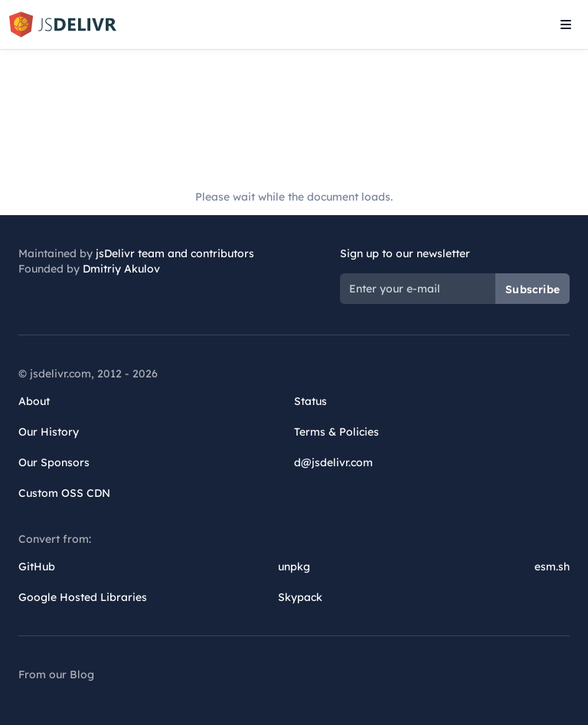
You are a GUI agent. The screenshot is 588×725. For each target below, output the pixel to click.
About (34, 401)
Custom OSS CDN (64, 493)
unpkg (294, 567)
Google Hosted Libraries (83, 597)
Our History (49, 432)
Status (310, 401)
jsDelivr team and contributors (175, 253)
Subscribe (532, 289)
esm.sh (552, 567)
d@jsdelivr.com (333, 462)
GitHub (37, 567)
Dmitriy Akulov (121, 269)
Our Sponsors (54, 462)
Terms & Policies (336, 432)
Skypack (300, 597)
